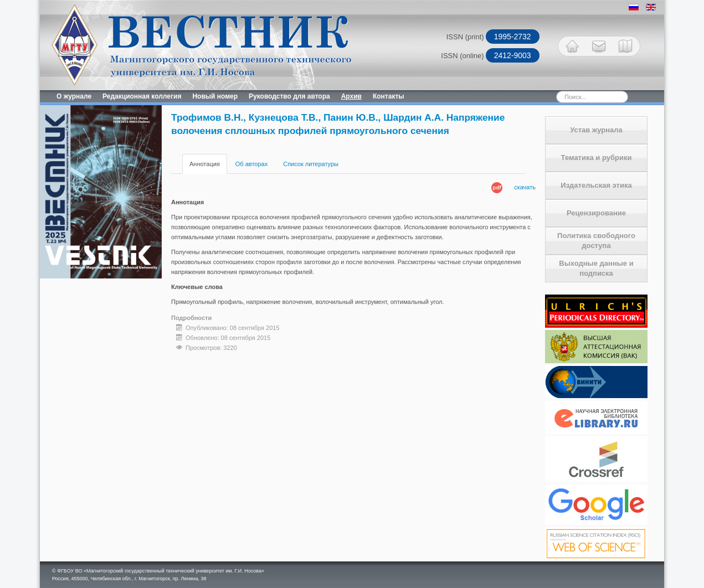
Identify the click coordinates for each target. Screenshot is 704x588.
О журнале (74, 96)
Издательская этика (596, 185)
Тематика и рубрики (597, 158)
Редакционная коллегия (142, 96)
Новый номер (215, 96)
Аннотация (205, 164)
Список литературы (311, 164)
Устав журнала (596, 130)
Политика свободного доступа (596, 241)
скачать (525, 187)
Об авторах (251, 164)
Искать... (537, 91)
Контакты (389, 96)
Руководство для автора (289, 96)
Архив (351, 96)
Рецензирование (596, 213)
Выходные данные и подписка (596, 268)
